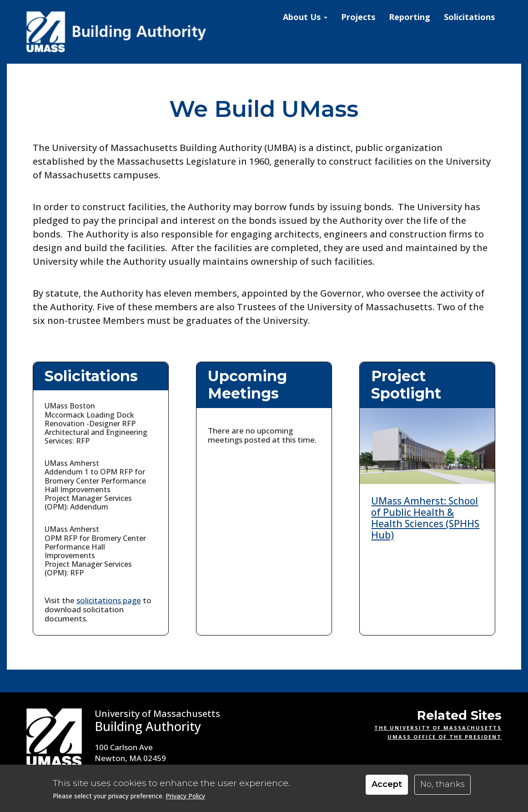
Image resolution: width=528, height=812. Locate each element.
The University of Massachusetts (438, 728)
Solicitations (469, 17)
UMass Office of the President (445, 737)
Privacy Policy (185, 796)
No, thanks (443, 784)
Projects (358, 17)
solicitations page (109, 600)
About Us (305, 17)
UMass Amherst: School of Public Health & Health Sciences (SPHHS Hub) (425, 518)
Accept (387, 784)
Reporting (410, 17)
